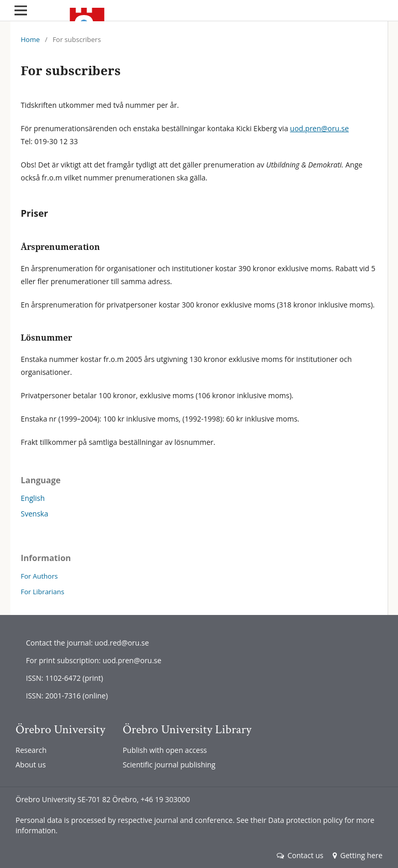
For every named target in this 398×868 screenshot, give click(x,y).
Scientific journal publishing (169, 765)
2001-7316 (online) (76, 696)
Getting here (358, 855)
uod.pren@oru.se (319, 128)
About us (31, 765)
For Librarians (42, 592)
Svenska (34, 514)
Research (31, 750)
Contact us (300, 855)
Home (30, 39)
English (33, 498)
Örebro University (60, 729)
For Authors (39, 576)
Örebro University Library (187, 729)
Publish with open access (165, 750)
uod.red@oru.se (122, 643)
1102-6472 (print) (74, 678)
